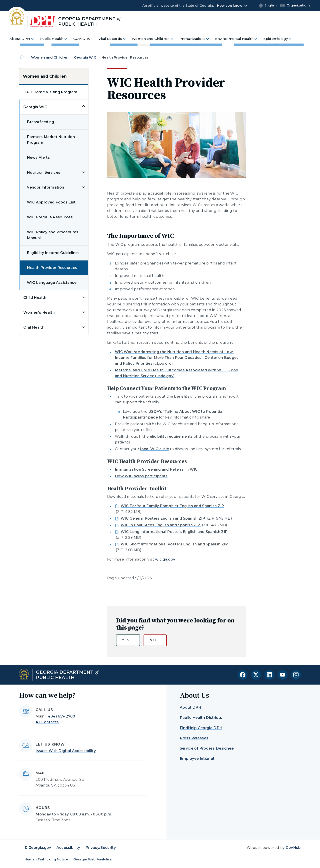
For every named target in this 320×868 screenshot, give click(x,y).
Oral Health (34, 327)
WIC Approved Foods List (51, 202)
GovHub (293, 848)
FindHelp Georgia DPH (201, 728)
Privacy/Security (101, 848)
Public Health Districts (201, 718)
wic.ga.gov (165, 559)
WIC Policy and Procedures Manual (53, 235)
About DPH (191, 707)
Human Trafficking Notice (46, 859)
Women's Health (39, 312)
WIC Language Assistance (52, 283)
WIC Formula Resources (50, 217)
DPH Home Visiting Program (50, 92)
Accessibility (68, 848)
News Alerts (38, 158)
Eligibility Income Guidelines (53, 253)
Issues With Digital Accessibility (66, 751)
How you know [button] (230, 6)
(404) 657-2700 (61, 716)
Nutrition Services (44, 172)
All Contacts (47, 722)
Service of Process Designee (207, 748)
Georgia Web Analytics (93, 859)
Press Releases (194, 738)
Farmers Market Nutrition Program (51, 140)
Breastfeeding (40, 122)
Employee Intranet (197, 759)
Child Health (35, 298)
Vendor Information (45, 187)
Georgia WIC (85, 57)
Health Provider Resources (52, 268)
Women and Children (50, 57)
